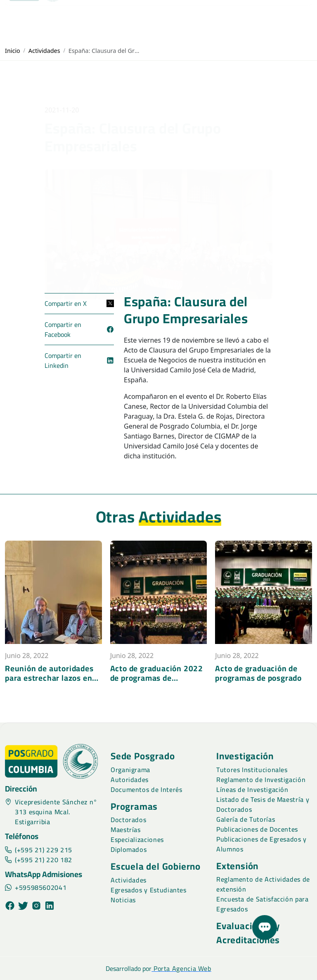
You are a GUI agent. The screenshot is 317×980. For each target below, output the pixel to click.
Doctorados (128, 820)
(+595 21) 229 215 (39, 850)
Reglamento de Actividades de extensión (263, 884)
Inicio (13, 51)
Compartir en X (79, 303)
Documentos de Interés (146, 789)
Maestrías (126, 830)
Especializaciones (137, 839)
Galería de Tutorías (246, 819)
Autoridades (130, 780)
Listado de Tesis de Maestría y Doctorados (263, 804)
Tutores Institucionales (252, 770)
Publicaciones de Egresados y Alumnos (261, 844)
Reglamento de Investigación (261, 780)
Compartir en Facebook (79, 329)
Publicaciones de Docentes (257, 829)
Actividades (44, 51)
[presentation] (8, 689)
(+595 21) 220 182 (39, 860)
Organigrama (130, 770)
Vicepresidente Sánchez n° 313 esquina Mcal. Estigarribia (51, 812)
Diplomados (129, 849)
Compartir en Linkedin (79, 360)
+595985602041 (36, 887)
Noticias (123, 900)
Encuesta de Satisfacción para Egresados (263, 904)
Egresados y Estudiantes (149, 890)
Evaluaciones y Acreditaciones (248, 933)
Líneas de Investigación (252, 789)
